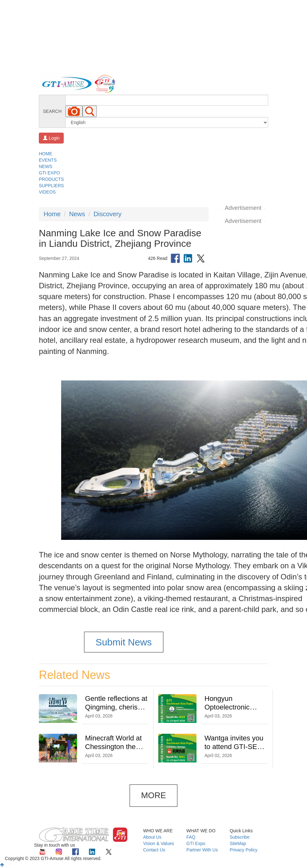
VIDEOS (47, 192)
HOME (46, 154)
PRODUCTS (51, 179)
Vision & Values (159, 843)
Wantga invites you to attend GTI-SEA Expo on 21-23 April (235, 747)
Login (51, 138)
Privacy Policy (243, 850)
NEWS (46, 166)
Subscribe (239, 837)
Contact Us (154, 850)
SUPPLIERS (51, 186)
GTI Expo (196, 843)
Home (52, 214)
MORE (153, 795)
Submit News (124, 642)
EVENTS (48, 160)
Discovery (108, 214)
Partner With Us (202, 850)
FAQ (191, 837)
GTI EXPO (49, 173)
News (77, 214)
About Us (153, 837)
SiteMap (238, 843)
